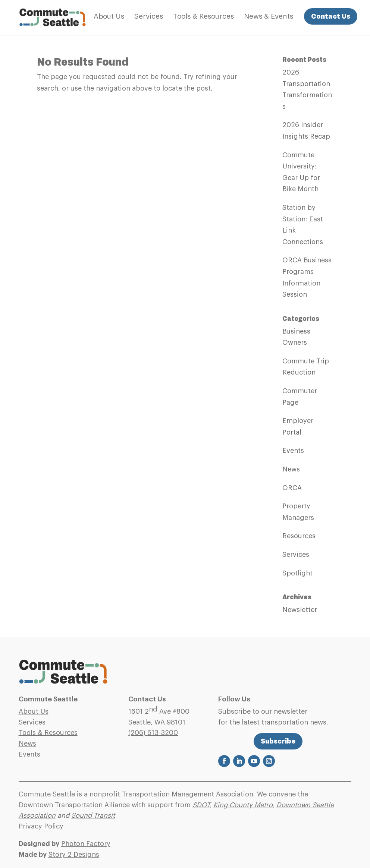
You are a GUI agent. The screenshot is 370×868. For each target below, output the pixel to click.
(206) (153, 733)
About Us (109, 17)
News (291, 469)
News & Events (269, 17)
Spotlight (297, 573)
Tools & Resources (203, 17)
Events (293, 451)
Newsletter (300, 610)
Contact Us (331, 16)
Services (149, 17)
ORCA (292, 488)
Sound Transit (93, 815)
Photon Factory (86, 844)
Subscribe (278, 741)
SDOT (201, 805)
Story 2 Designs (74, 855)
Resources (299, 536)
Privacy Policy (41, 826)
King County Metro (243, 805)
